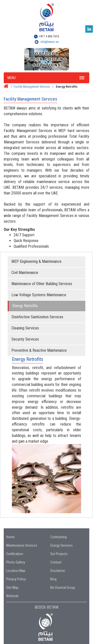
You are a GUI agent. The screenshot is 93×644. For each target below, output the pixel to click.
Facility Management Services (32, 87)
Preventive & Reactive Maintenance (39, 350)
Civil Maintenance (25, 273)
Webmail (12, 596)
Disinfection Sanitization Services (37, 317)
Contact (56, 562)
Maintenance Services (22, 545)
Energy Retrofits (25, 306)
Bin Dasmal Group (63, 588)
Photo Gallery (16, 562)
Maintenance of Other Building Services (42, 284)
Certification (15, 554)
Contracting (59, 537)
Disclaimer (58, 571)
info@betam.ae (49, 42)
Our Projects (59, 554)
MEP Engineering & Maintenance (36, 261)
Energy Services (62, 545)
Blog (53, 579)
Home (10, 537)
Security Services (25, 339)
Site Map (12, 588)
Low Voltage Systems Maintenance (39, 295)
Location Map (16, 571)
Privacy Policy (16, 579)
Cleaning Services (25, 328)
